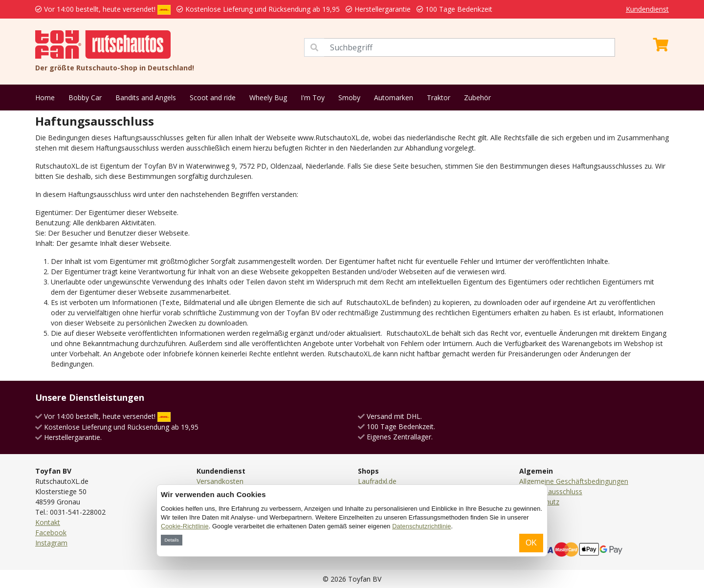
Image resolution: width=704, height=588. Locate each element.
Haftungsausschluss (551, 491)
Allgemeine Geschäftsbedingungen (574, 481)
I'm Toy (313, 98)
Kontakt (48, 522)
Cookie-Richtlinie (185, 526)
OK (531, 543)
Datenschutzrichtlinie (421, 526)
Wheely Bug (268, 98)
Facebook (51, 533)
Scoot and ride (213, 98)
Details (171, 540)
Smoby (349, 98)
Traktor (439, 98)
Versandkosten (220, 481)
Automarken (394, 98)
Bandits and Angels (146, 98)
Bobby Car (85, 98)
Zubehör (477, 98)
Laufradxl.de (377, 481)
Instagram (51, 543)
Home (45, 98)
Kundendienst (647, 9)
